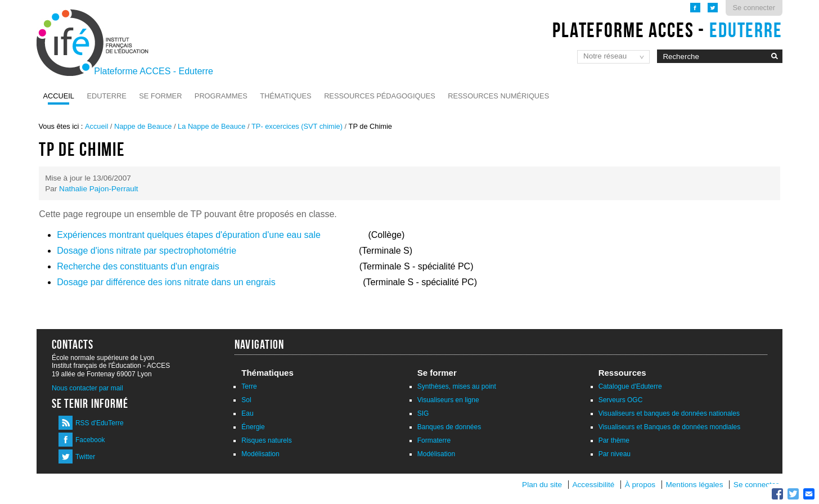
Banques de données (449, 427)
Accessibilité (594, 485)
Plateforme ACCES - (667, 30)
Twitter (85, 457)
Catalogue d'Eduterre (630, 386)
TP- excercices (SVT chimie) (297, 126)
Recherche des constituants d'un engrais (138, 266)
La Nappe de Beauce (211, 126)
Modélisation (260, 454)
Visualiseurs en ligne (448, 400)
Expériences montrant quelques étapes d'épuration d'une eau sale (190, 235)
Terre (249, 386)
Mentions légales (694, 485)
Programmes (221, 96)
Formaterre (434, 440)
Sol (246, 400)
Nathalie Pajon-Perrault (99, 189)
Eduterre (106, 96)
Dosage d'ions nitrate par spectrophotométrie (147, 251)
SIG (423, 413)
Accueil (59, 96)
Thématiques (285, 96)
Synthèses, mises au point (457, 386)
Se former (160, 96)
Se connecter (754, 8)
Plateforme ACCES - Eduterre (154, 71)
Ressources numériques (498, 96)
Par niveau (615, 454)
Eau (247, 413)
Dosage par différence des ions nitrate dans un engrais (166, 282)
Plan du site (542, 485)
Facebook (90, 440)
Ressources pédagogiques (380, 96)
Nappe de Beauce (143, 126)
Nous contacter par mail (87, 388)
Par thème (614, 440)
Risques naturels (266, 440)
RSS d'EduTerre (100, 423)
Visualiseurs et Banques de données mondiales (670, 427)
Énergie (253, 427)
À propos (641, 485)
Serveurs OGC (621, 400)
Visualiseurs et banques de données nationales (669, 413)
